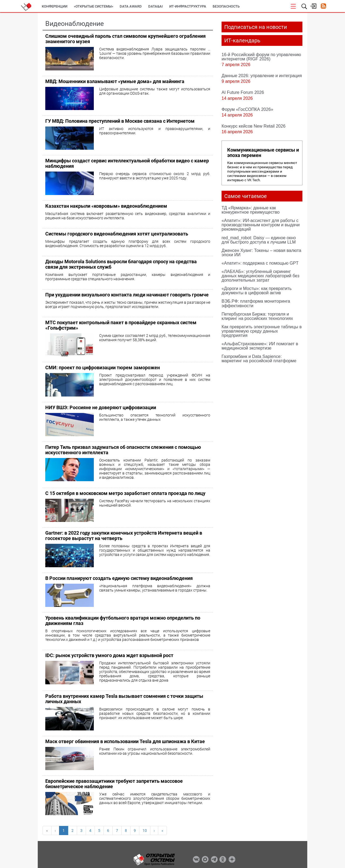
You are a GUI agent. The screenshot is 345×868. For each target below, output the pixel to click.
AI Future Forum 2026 (243, 92)
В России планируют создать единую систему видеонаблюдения (119, 578)
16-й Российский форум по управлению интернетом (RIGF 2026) (261, 57)
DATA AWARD (131, 6)
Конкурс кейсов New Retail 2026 (253, 126)
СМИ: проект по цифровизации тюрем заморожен (103, 368)
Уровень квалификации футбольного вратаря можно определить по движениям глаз (123, 621)
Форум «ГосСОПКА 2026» (247, 109)
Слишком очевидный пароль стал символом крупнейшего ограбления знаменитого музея (125, 39)
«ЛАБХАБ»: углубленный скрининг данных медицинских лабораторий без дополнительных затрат (261, 276)
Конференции (55, 6)
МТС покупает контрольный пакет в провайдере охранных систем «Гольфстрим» (121, 325)
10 (145, 831)
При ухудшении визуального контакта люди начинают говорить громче (127, 295)
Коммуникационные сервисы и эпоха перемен (263, 153)
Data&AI (156, 6)
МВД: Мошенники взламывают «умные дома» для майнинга (115, 81)
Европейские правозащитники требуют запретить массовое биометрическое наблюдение (114, 784)
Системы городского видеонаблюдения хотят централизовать (117, 234)
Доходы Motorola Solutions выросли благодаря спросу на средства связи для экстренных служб (121, 264)
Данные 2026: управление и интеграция (262, 76)
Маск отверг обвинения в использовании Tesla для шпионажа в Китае (125, 741)
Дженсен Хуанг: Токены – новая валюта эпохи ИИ (261, 252)
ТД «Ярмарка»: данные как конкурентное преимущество (251, 210)
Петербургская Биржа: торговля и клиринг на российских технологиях (257, 316)
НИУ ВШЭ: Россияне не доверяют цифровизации (101, 407)
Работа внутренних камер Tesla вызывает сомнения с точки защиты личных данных (124, 699)
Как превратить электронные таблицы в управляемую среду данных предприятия (262, 331)
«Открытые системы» (94, 6)
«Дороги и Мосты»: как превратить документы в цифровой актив (257, 291)
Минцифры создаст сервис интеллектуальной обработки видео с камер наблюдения (127, 163)
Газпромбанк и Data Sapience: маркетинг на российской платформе (259, 358)
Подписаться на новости (256, 27)
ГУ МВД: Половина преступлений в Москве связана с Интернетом (120, 121)
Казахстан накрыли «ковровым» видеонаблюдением (106, 206)
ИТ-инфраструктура (188, 6)
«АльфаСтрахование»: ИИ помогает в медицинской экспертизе (260, 346)
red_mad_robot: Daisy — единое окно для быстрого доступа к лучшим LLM (259, 240)
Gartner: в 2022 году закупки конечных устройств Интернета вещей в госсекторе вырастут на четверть (124, 536)
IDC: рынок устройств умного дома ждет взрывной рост (109, 655)
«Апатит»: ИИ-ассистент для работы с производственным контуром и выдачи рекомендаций (261, 225)
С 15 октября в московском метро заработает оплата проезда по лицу (125, 493)
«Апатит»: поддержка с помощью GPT (260, 263)
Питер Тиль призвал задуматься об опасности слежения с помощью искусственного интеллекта (123, 450)
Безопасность (226, 6)
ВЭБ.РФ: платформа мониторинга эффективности (256, 303)
